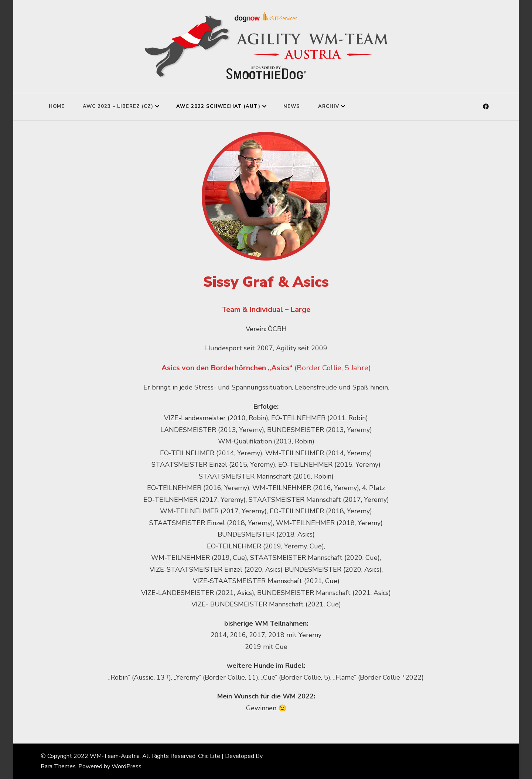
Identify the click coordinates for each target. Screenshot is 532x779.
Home (57, 106)
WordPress (127, 766)
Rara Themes (58, 766)
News (292, 106)
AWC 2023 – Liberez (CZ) (118, 106)
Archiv (329, 106)
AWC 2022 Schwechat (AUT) (218, 106)
